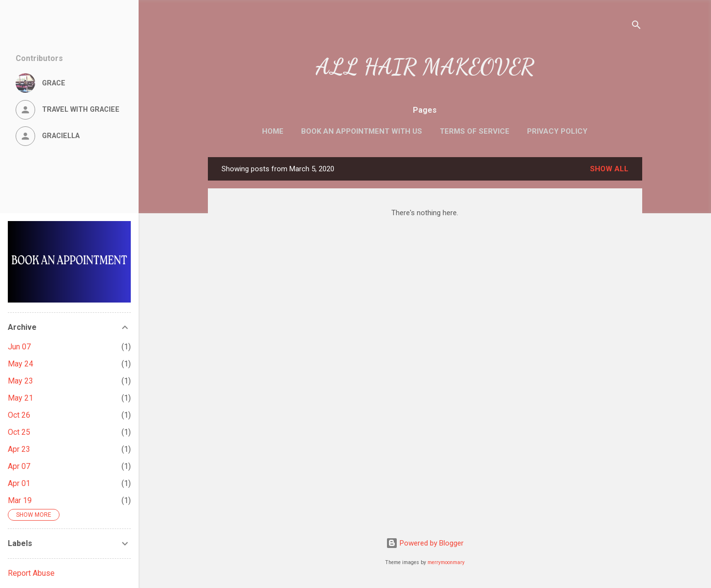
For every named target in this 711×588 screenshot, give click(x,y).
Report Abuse (31, 573)
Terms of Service (475, 131)
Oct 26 (19, 415)
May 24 (20, 364)
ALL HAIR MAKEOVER (425, 67)
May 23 (20, 381)
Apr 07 (19, 466)
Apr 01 (19, 483)
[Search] (636, 27)
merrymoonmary (446, 562)
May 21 (20, 398)
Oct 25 (19, 432)
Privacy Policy (557, 131)
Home (273, 131)
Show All (609, 169)
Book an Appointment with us (362, 131)
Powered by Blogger (425, 543)
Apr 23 (19, 449)
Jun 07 (19, 347)
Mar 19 (20, 500)
